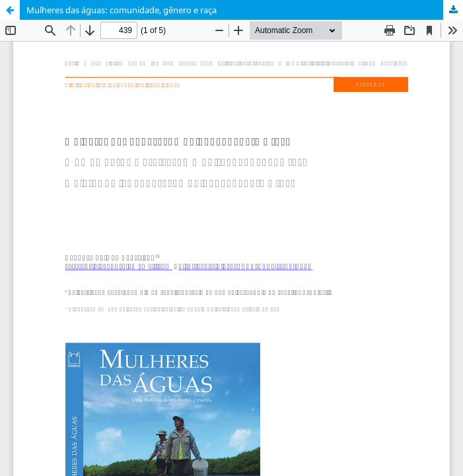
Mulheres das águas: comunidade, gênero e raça (122, 10)
